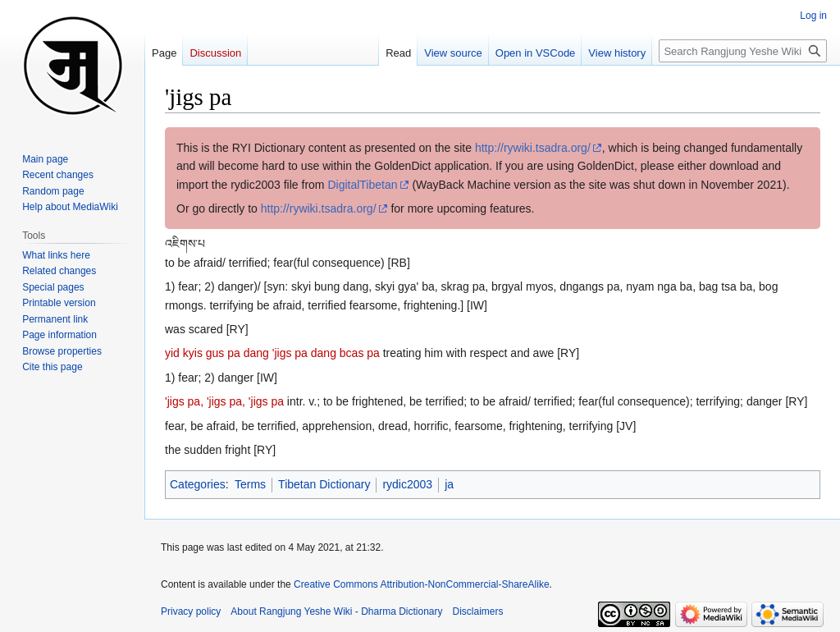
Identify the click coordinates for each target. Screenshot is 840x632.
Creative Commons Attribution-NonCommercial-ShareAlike (421, 584)
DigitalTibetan (362, 185)
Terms (250, 484)
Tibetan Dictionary (324, 484)
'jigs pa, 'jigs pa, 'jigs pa (224, 401)
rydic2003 (407, 484)
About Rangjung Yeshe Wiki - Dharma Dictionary (336, 611)
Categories (198, 484)
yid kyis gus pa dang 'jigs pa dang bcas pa (272, 353)
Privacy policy (191, 611)
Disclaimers (478, 611)
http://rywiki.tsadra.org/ (533, 148)
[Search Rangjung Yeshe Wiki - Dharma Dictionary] (743, 51)
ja (449, 484)
